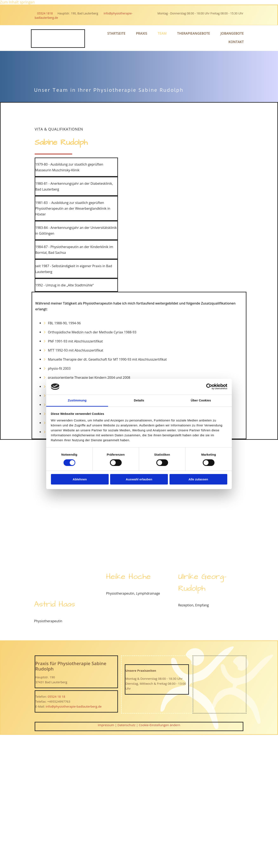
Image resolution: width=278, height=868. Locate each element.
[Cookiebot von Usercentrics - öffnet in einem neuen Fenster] (209, 387)
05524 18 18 (56, 696)
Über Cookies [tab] (201, 400)
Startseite (116, 33)
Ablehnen (80, 479)
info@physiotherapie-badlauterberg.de (74, 706)
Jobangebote (232, 33)
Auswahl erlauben (139, 479)
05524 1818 (46, 13)
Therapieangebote (194, 33)
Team (162, 33)
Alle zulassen (198, 479)
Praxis (142, 33)
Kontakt (236, 42)
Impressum (106, 725)
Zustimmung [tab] (77, 400)
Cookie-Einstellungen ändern (160, 725)
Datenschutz (127, 725)
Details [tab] (139, 400)
